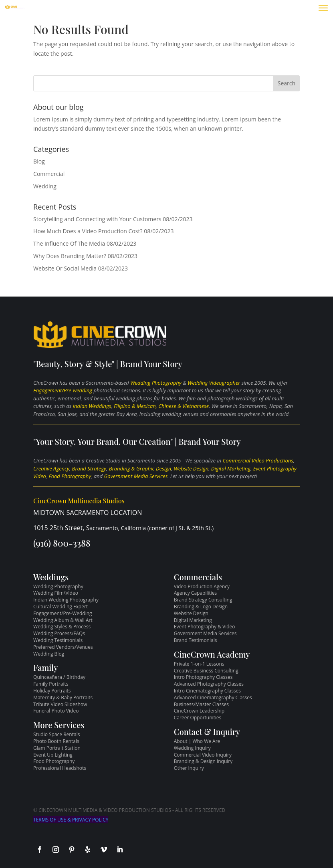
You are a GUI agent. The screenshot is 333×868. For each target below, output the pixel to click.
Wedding (45, 186)
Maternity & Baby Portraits (63, 697)
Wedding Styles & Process (62, 627)
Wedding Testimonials (58, 640)
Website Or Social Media (65, 268)
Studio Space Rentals (57, 734)
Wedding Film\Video (56, 593)
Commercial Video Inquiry (203, 755)
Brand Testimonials (196, 640)
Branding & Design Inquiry (203, 761)
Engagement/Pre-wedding (63, 390)
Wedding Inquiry (192, 748)
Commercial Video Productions (258, 460)
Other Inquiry (189, 768)
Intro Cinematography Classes (207, 691)
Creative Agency (51, 468)
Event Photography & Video (205, 627)
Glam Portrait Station (57, 748)
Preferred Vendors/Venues (63, 647)
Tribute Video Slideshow (60, 704)
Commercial (49, 174)
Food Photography (70, 476)
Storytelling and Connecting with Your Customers (97, 219)
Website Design (191, 468)
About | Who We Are (197, 741)
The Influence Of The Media (69, 243)
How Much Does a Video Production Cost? (88, 231)
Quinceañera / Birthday (59, 677)
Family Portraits (51, 684)
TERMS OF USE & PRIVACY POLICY (71, 820)
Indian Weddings (92, 406)
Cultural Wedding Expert (61, 607)
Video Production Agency (202, 586)
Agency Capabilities (196, 593)
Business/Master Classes (201, 704)
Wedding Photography (156, 383)
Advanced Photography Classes (209, 684)
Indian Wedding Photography (66, 600)
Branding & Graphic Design (140, 468)
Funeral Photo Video (56, 711)
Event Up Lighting (53, 755)
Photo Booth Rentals (56, 741)
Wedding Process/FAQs (59, 633)
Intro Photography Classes (203, 677)
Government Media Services (136, 476)
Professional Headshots (60, 768)
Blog (39, 161)
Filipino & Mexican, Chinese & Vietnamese (161, 406)
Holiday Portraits (52, 691)
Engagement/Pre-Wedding (63, 613)
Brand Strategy (89, 468)
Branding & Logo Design (201, 607)
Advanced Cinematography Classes (213, 697)
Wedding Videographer (214, 383)
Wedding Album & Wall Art (63, 620)
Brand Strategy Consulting (203, 600)
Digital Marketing (231, 468)
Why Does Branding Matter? (70, 256)
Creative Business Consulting (206, 671)
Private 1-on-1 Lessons (199, 664)
